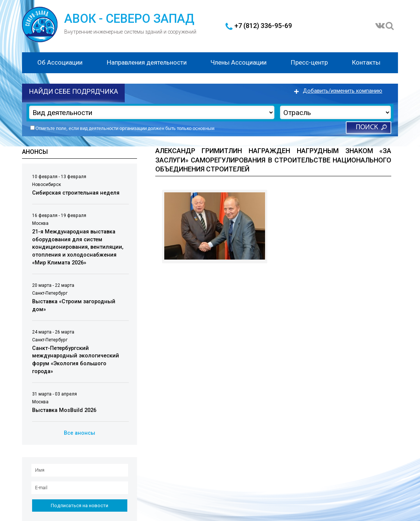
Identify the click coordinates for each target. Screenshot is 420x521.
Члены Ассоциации (239, 62)
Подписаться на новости (80, 506)
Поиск (367, 128)
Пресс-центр (309, 62)
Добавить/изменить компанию (343, 91)
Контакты (366, 62)
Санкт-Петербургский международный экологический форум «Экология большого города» (76, 360)
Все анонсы (80, 433)
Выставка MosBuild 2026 (64, 410)
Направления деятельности (147, 62)
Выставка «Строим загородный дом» (74, 306)
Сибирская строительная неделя (76, 193)
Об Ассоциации (60, 62)
